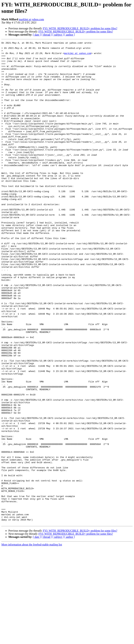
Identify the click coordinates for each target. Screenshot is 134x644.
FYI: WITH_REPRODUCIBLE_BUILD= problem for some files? (80, 28)
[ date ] (37, 35)
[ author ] (70, 35)
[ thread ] (47, 35)
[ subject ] (58, 35)
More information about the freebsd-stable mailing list (32, 641)
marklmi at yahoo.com (31, 19)
